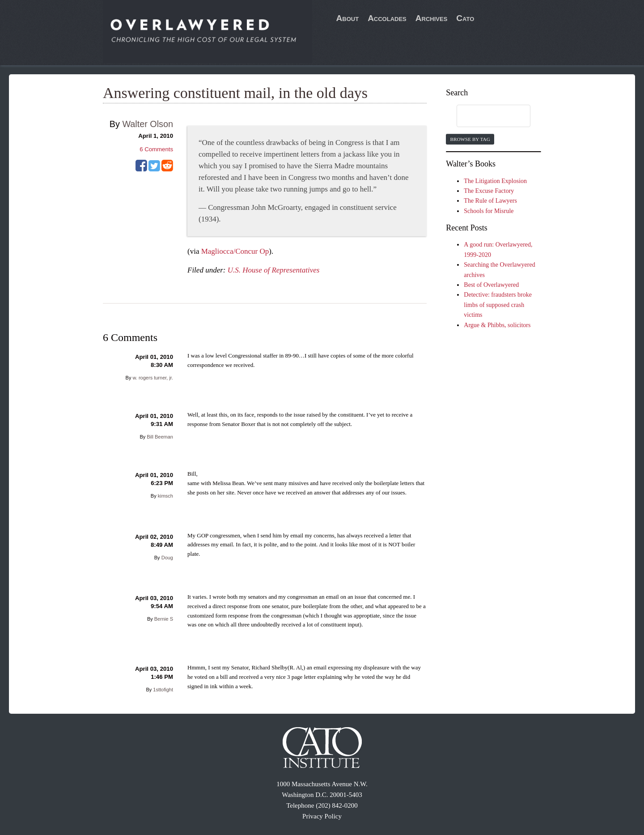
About (348, 18)
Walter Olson (148, 124)
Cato (465, 18)
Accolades (387, 18)
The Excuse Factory (489, 191)
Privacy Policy (322, 816)
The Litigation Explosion (495, 181)
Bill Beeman (160, 437)
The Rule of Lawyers (490, 201)
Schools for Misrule (489, 211)
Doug (167, 558)
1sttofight (163, 690)
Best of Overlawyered (491, 285)
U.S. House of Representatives (274, 270)
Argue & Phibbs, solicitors (497, 325)
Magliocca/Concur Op (235, 251)
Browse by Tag (470, 139)
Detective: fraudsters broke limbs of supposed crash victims (498, 305)
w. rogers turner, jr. (153, 378)
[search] (485, 116)
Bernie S (164, 619)
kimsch (165, 496)
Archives (432, 18)
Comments (156, 149)
